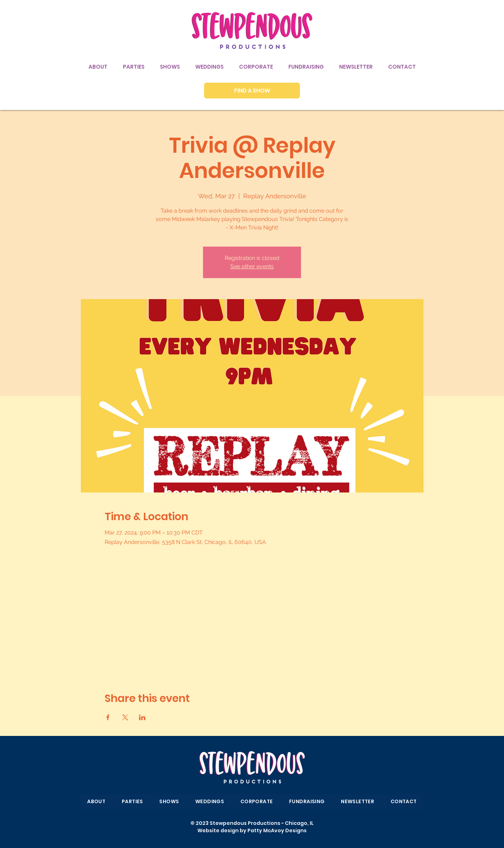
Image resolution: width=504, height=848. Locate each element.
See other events (252, 266)
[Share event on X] (125, 717)
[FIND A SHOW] (252, 91)
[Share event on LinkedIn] (142, 717)
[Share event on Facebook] (108, 717)
